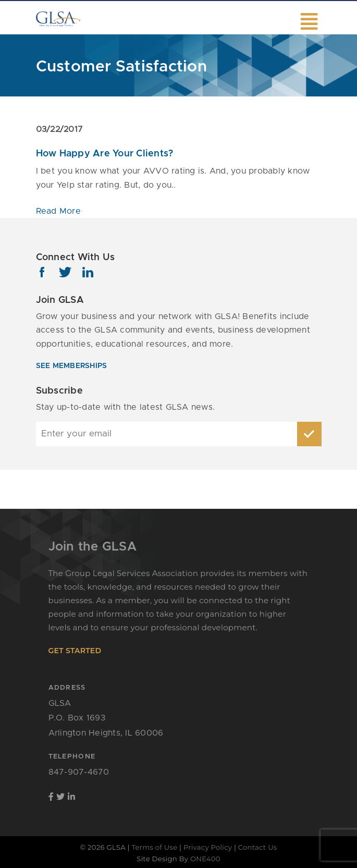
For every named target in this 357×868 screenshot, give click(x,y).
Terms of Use (154, 847)
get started (75, 651)
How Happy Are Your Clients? (105, 154)
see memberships (72, 366)
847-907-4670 (79, 772)
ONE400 (205, 859)
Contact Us (258, 847)
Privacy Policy (208, 847)
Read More (58, 211)
